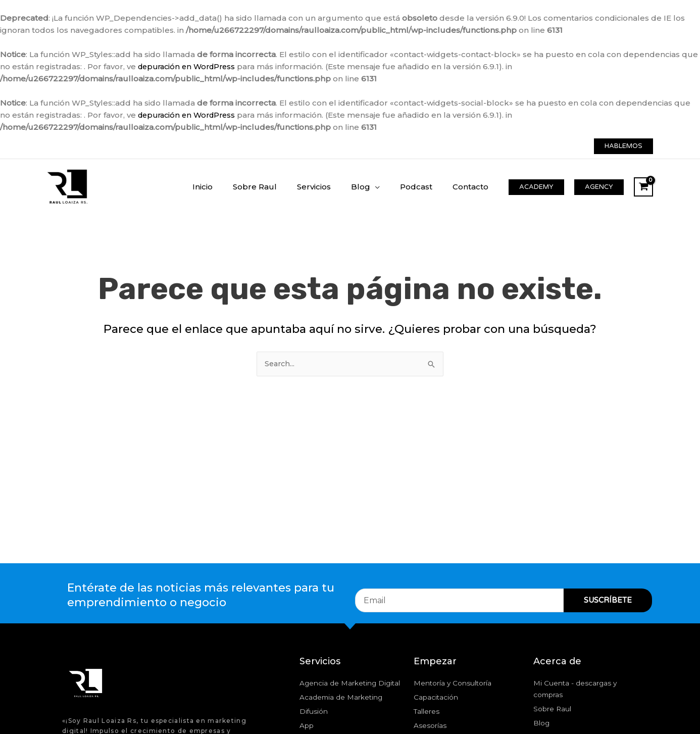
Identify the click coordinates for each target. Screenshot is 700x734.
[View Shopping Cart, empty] (643, 187)
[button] (623, 146)
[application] (388, 187)
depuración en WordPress (190, 66)
